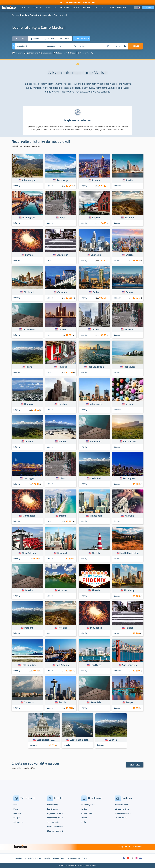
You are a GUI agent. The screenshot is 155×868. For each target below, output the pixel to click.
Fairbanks (130, 329)
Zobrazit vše (18, 822)
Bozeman (130, 217)
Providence (96, 628)
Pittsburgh (130, 590)
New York (62, 553)
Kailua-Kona (96, 441)
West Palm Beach (79, 740)
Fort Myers (129, 367)
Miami (62, 516)
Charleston (62, 255)
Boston (96, 217)
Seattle (62, 702)
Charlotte (96, 255)
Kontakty (85, 809)
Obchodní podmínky (33, 858)
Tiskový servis (87, 813)
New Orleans (29, 553)
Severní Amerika (20, 15)
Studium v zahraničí (55, 831)
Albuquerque (29, 180)
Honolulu (29, 404)
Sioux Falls (96, 702)
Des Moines (29, 329)
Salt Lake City (29, 665)
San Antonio (62, 665)
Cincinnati (29, 292)
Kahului (62, 441)
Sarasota (29, 702)
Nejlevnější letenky (55, 813)
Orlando (62, 590)
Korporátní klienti (122, 805)
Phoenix (96, 590)
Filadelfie (62, 367)
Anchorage (62, 180)
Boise (62, 217)
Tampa (129, 702)
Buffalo (29, 255)
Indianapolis (96, 404)
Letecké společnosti (55, 827)
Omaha (29, 590)
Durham (96, 329)
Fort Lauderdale (96, 367)
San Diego (96, 665)
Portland (29, 628)
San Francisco (130, 665)
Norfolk (96, 553)
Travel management (123, 813)
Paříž (15, 805)
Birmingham (29, 217)
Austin (129, 180)
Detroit (62, 329)
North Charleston (129, 553)
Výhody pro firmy (122, 809)
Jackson (129, 404)
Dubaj (16, 809)
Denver (129, 292)
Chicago (130, 255)
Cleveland (62, 292)
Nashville (129, 516)
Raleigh (130, 628)
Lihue (62, 478)
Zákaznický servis (88, 805)
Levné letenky (53, 809)
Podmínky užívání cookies (54, 858)
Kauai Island (130, 441)
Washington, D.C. (46, 740)
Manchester (29, 516)
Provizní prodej (121, 818)
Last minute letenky (55, 818)
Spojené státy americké (41, 15)
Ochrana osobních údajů (77, 858)
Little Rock (96, 478)
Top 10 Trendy (53, 822)
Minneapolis (96, 516)
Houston (62, 404)
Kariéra (84, 818)
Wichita (113, 740)
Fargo (29, 367)
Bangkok (17, 818)
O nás (83, 822)
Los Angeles (129, 478)
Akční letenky (53, 805)
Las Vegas (29, 478)
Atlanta (96, 180)
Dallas (96, 292)
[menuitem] (26, 8)
